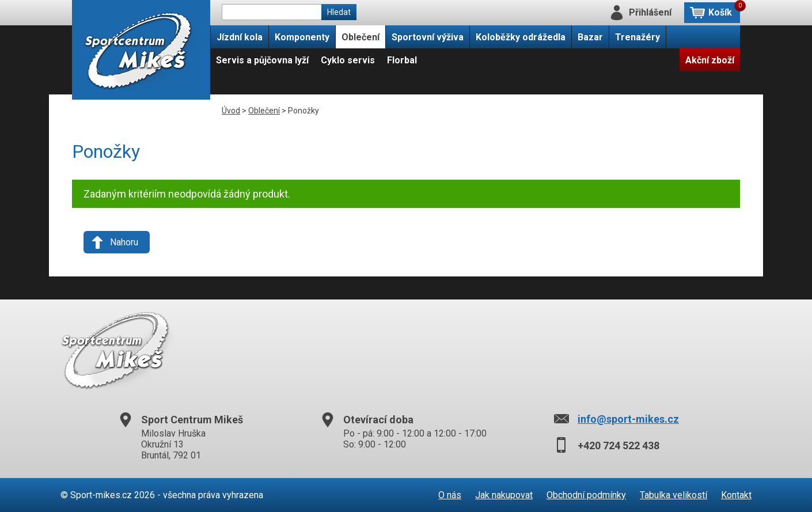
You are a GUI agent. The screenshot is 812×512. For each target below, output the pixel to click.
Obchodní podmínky (586, 495)
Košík (724, 10)
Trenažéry (638, 37)
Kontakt (736, 495)
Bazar (590, 37)
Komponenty (302, 37)
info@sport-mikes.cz (628, 419)
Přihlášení (650, 12)
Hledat (339, 12)
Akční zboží (710, 60)
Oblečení (361, 37)
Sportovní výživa (428, 37)
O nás (450, 495)
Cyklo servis (348, 60)
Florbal (402, 60)
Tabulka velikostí (673, 495)
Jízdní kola (240, 37)
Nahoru (124, 242)
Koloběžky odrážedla (521, 37)
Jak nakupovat (504, 495)
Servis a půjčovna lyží (262, 60)
